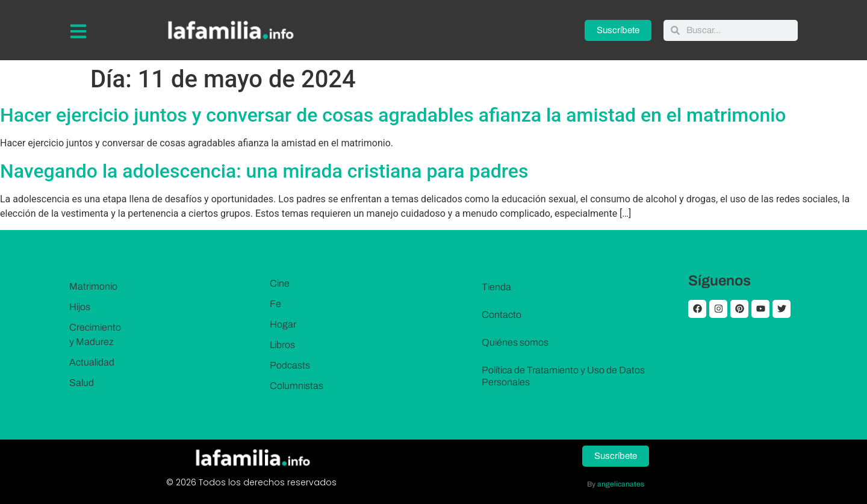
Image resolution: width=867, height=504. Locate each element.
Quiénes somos (515, 342)
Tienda (496, 287)
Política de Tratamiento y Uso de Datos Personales (563, 376)
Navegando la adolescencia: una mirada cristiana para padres (264, 171)
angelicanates (621, 484)
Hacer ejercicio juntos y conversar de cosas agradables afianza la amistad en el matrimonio (393, 115)
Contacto (502, 315)
